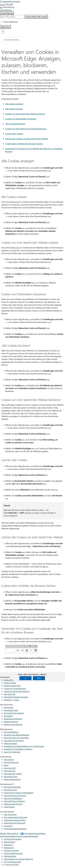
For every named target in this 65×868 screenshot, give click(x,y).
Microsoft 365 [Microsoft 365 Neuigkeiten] (10, 694)
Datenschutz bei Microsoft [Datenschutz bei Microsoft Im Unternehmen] (14, 823)
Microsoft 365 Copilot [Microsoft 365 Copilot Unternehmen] (13, 774)
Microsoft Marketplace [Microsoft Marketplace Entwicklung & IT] (13, 798)
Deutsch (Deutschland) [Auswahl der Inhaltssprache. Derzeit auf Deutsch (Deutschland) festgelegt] (9, 833)
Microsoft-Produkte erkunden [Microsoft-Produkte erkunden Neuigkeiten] (16, 697)
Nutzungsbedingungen (13, 853)
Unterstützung (7, 13)
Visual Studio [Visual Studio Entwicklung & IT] (9, 807)
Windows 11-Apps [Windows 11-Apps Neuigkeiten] (11, 700)
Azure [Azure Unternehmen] (6, 765)
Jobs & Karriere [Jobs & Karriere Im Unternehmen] (10, 814)
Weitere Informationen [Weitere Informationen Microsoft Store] (13, 724)
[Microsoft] (9, 4)
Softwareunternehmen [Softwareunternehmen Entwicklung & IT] (13, 804)
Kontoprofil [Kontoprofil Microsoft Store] (8, 707)
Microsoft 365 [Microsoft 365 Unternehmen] (10, 771)
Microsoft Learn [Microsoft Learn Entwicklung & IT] (10, 790)
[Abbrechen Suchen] (5, 27)
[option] (34, 22)
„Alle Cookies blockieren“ (15, 124)
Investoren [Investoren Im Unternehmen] (8, 826)
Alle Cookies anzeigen (14, 104)
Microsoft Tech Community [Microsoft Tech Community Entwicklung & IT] (15, 795)
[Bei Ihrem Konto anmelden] (3, 31)
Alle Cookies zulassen (14, 109)
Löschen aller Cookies (14, 134)
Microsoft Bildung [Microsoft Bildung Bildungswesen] (11, 732)
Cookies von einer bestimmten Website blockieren (26, 129)
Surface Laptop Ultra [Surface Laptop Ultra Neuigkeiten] (12, 686)
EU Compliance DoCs (12, 862)
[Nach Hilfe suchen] (36, 17)
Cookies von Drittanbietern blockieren (21, 119)
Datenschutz (9, 848)
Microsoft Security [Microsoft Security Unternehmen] (11, 762)
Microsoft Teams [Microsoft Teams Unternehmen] (11, 777)
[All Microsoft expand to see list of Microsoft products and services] (1, 5)
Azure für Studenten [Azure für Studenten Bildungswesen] (12, 752)
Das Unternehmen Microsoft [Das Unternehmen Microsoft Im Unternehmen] (15, 817)
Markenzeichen (10, 856)
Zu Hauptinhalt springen (10, 1)
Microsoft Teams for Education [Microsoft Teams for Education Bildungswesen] (16, 738)
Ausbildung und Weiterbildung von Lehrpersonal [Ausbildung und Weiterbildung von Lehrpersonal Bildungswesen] (24, 746)
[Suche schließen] (3, 5)
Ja (26, 678)
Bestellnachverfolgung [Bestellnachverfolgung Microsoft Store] (13, 719)
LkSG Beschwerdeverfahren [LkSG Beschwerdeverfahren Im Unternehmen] (15, 829)
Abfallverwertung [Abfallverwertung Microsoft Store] (11, 722)
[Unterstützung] (6, 10)
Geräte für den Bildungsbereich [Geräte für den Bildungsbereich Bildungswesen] (17, 735)
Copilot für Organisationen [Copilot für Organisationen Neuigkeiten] (15, 688)
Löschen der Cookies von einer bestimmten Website (27, 139)
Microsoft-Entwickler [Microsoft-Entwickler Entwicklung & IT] (12, 787)
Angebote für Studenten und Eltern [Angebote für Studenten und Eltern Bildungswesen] (18, 749)
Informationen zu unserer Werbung (18, 859)
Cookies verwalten (11, 850)
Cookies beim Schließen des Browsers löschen (24, 144)
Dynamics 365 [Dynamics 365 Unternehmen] (10, 768)
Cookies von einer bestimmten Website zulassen (25, 114)
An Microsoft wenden (13, 839)
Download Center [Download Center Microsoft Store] (11, 710)
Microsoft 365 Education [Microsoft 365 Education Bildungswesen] (14, 741)
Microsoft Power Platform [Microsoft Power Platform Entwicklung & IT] (14, 801)
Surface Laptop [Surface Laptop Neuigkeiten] (10, 683)
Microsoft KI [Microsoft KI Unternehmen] (9, 759)
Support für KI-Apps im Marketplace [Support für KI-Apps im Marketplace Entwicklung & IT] (19, 793)
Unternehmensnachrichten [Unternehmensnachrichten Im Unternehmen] (15, 820)
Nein (39, 678)
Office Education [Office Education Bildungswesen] (10, 743)
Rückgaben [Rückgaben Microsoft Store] (8, 716)
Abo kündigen (10, 842)
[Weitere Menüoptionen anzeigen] (1, 8)
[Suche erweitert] (12, 17)
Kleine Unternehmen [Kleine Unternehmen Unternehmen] (12, 779)
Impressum (8, 845)
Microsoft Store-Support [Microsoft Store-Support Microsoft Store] (14, 713)
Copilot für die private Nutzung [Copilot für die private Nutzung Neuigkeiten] (17, 691)
